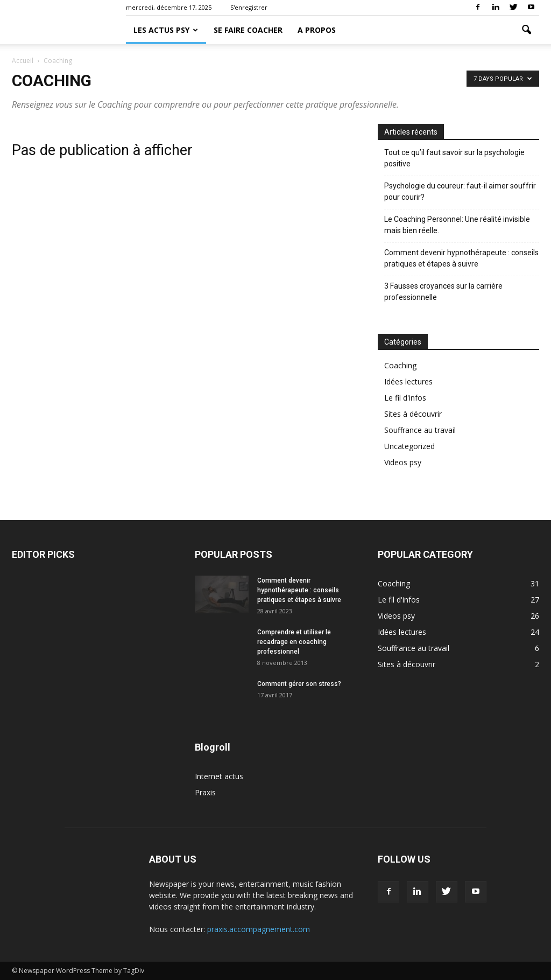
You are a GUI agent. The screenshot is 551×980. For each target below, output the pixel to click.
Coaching (400, 365)
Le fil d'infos (405, 398)
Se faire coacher (248, 30)
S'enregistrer (249, 7)
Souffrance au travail (420, 430)
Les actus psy (166, 30)
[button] (526, 30)
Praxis (205, 792)
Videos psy (403, 462)
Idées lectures (408, 381)
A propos (317, 30)
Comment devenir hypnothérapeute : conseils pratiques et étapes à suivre (461, 258)
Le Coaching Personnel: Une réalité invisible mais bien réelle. (457, 225)
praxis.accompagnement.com (259, 929)
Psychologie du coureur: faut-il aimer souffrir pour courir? (460, 191)
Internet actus (219, 776)
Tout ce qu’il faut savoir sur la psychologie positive (454, 158)
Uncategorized (409, 446)
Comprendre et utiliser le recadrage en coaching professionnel (294, 642)
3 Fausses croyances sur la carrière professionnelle (443, 292)
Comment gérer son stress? (299, 684)
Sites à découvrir (413, 414)
